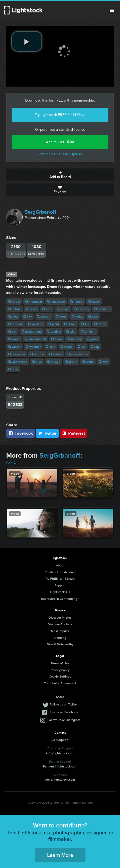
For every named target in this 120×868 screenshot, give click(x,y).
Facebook (20, 433)
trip (12, 331)
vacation (36, 324)
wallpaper (17, 354)
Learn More (60, 855)
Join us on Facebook (64, 712)
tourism (54, 331)
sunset (56, 354)
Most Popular (60, 631)
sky (28, 316)
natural (77, 301)
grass (92, 339)
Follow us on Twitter (64, 704)
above (70, 324)
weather (33, 347)
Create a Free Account (60, 572)
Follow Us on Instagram (64, 720)
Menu (112, 10)
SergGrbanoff (41, 212)
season (44, 316)
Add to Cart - (60, 142)
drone (100, 324)
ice (82, 347)
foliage (54, 362)
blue (37, 362)
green (71, 362)
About (60, 565)
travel (94, 301)
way (103, 362)
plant (54, 324)
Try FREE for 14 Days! (60, 578)
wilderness (18, 362)
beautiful (102, 309)
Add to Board (60, 175)
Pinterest (73, 433)
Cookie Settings (60, 676)
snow (57, 339)
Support (60, 585)
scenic (63, 309)
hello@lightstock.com (60, 779)
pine (13, 369)
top (95, 347)
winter (14, 347)
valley (77, 316)
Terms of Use (60, 663)
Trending (60, 638)
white (88, 362)
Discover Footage (60, 624)
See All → (14, 463)
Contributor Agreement (60, 683)
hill (85, 324)
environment (35, 339)
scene (67, 347)
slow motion (78, 354)
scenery (82, 309)
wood (14, 339)
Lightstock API (60, 592)
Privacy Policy (60, 670)
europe (37, 354)
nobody (75, 339)
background (32, 331)
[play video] (27, 41)
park (93, 316)
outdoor (16, 324)
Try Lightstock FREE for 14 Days (60, 115)
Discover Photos (60, 617)
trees (61, 316)
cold (51, 347)
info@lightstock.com (60, 753)
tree (47, 309)
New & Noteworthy (60, 644)
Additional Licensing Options (60, 154)
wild (71, 331)
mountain (34, 301)
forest (14, 301)
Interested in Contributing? (60, 599)
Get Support (60, 740)
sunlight (88, 331)
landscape (56, 301)
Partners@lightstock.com (60, 766)
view (13, 316)
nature (15, 309)
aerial (32, 309)
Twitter (47, 433)
